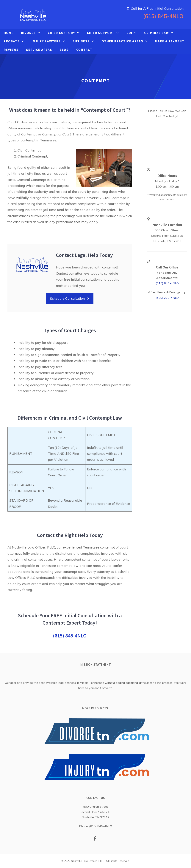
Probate (16, 41)
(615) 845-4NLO (163, 16)
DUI (134, 33)
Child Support (105, 33)
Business (85, 41)
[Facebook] (95, 839)
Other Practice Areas (127, 41)
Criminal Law (161, 33)
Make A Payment (170, 41)
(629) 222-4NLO (167, 298)
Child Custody (66, 33)
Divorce (33, 33)
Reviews (11, 50)
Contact (84, 50)
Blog (64, 50)
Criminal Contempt (31, 180)
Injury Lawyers (50, 41)
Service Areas (39, 50)
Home (9, 33)
